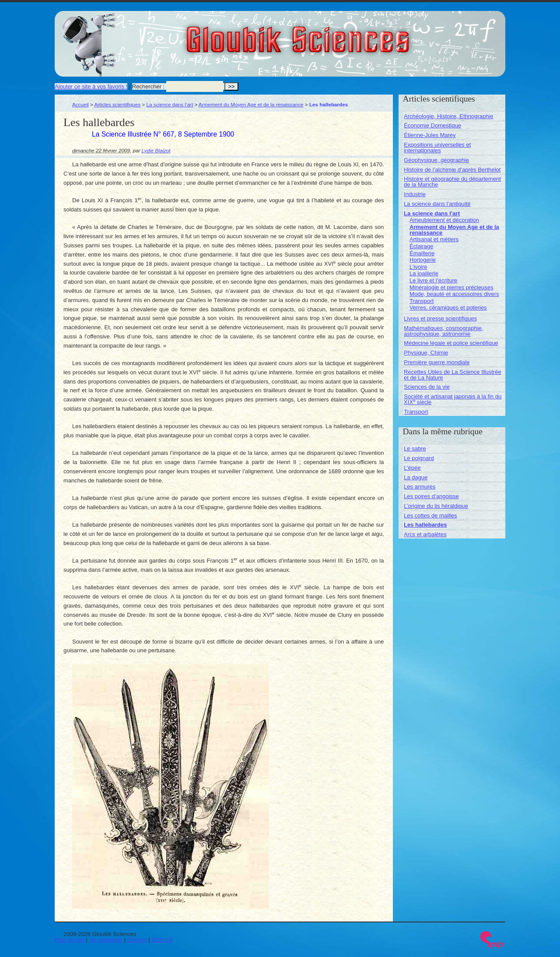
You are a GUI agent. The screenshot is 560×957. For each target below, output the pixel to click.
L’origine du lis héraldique (436, 506)
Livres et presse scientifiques (440, 318)
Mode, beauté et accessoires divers (454, 294)
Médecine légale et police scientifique (451, 343)
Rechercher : (148, 86)
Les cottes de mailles (430, 515)
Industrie (415, 194)
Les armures (420, 487)
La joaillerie (424, 273)
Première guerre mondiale (437, 362)
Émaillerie (422, 253)
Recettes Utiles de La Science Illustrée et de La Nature (453, 375)
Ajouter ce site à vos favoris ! (91, 86)
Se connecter (106, 940)
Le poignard (419, 458)
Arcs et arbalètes (425, 534)
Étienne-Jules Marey (430, 135)
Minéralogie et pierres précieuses (451, 287)
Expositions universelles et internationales (437, 148)
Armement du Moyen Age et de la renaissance (251, 104)
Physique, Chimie (426, 353)
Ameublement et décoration (444, 220)
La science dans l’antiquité (437, 204)
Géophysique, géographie (436, 160)
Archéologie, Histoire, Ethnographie (449, 116)
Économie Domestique (432, 125)
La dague (416, 477)
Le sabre (415, 449)
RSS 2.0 (162, 940)
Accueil (80, 104)
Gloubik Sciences (347, 34)
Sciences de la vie (427, 387)
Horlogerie (423, 260)
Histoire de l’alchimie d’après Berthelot (452, 170)
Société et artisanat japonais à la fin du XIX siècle (453, 399)
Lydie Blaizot (156, 150)
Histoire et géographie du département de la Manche (452, 182)
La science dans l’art (170, 104)
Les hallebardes (425, 525)
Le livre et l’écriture (433, 280)
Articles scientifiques (117, 104)
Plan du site (70, 940)
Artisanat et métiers (434, 239)
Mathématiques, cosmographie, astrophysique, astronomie (443, 331)
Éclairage (421, 246)
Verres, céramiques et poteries (448, 308)
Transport (422, 301)
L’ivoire (418, 267)
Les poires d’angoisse (431, 496)
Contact (137, 940)
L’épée (412, 468)
